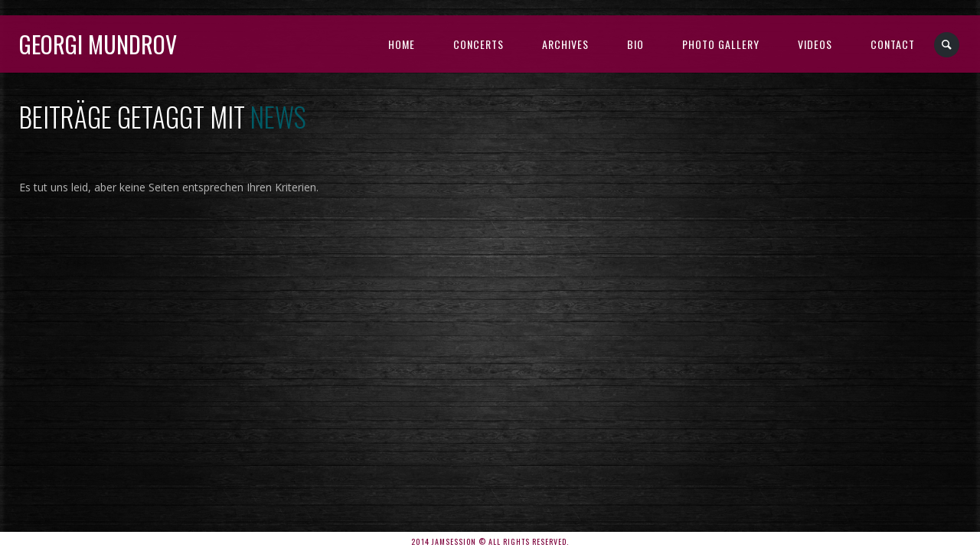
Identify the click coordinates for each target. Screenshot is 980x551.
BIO (635, 44)
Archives (565, 44)
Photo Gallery (721, 44)
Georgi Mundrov (98, 44)
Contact (893, 44)
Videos (815, 44)
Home (402, 44)
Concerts (479, 44)
